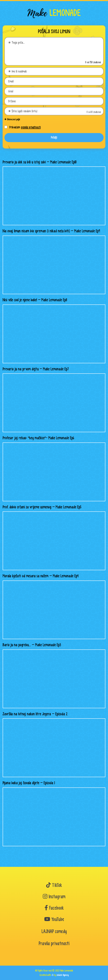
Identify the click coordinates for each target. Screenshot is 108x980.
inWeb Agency (63, 975)
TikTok (54, 885)
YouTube (54, 919)
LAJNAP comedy (54, 931)
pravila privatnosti (31, 127)
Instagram (54, 897)
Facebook (54, 908)
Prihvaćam (25, 127)
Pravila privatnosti (54, 943)
